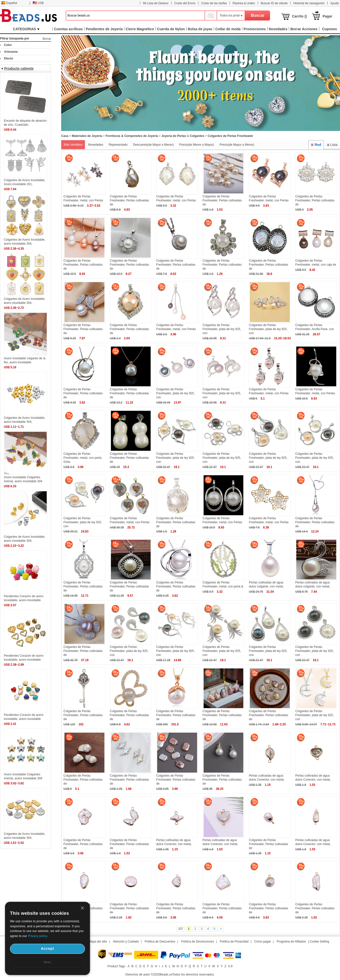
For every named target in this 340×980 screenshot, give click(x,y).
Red (316, 145)
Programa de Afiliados (291, 942)
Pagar (327, 16)
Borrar (47, 39)
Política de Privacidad (234, 942)
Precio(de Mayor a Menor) (237, 145)
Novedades (96, 145)
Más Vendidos (73, 145)
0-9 (230, 966)
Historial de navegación (309, 3)
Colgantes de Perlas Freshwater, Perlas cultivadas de (130, 200)
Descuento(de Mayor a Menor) (153, 145)
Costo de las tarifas (214, 3)
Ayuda (335, 3)
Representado (118, 145)
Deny (47, 962)
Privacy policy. (38, 936)
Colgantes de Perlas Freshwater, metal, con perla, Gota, (83, 458)
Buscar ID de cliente (274, 3)
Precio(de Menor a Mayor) (196, 145)
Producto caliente (19, 68)
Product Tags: (117, 966)
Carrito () (299, 16)
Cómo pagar (263, 942)
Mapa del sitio (98, 942)
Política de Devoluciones (197, 942)
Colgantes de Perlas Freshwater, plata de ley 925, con (222, 329)
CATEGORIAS (26, 29)
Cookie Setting (319, 942)
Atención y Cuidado (126, 942)
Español (9, 3)
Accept (48, 949)
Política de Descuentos (160, 942)
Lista (332, 145)
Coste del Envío (185, 3)
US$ (38, 3)
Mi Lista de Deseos (156, 3)
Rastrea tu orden (244, 3)
